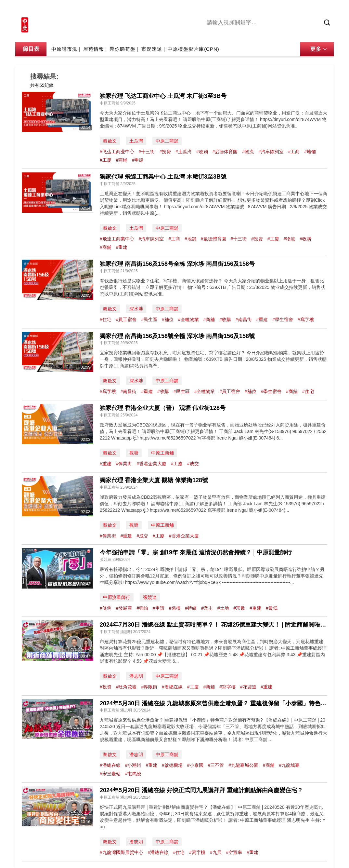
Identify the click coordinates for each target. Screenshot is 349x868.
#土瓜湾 (184, 152)
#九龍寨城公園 (243, 765)
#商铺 (122, 160)
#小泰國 (195, 765)
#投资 (165, 152)
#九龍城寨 (290, 765)
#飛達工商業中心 (117, 239)
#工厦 (106, 160)
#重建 (138, 160)
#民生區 (149, 319)
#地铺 (310, 152)
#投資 (257, 239)
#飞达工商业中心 (117, 152)
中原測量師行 (117, 597)
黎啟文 (110, 141)
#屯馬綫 (133, 774)
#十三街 (147, 152)
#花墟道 (248, 687)
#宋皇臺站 (110, 774)
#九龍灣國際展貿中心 (122, 852)
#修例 (106, 608)
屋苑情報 (94, 49)
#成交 (193, 464)
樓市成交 (325, 9)
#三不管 (216, 765)
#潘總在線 (172, 687)
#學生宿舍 (283, 319)
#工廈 (273, 239)
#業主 (207, 608)
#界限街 (149, 687)
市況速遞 (152, 49)
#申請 (159, 608)
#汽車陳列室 (151, 239)
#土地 (223, 608)
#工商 (294, 152)
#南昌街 (244, 319)
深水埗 (136, 309)
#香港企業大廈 (151, 464)
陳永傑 (237, 34)
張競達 (150, 597)
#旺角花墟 (126, 687)
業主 (302, 34)
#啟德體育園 (213, 239)
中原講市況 (280, 34)
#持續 (191, 608)
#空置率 (234, 852)
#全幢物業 (188, 319)
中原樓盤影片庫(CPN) (194, 49)
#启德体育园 (225, 152)
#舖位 (168, 319)
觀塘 (134, 453)
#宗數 (239, 608)
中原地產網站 (268, 9)
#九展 (216, 852)
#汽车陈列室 (271, 152)
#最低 (272, 608)
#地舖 (190, 239)
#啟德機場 (172, 765)
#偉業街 (124, 464)
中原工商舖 (167, 141)
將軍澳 (256, 34)
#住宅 (106, 319)
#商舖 (106, 247)
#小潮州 (133, 765)
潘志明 (136, 676)
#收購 (305, 239)
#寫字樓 (306, 319)
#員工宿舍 (126, 319)
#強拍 (142, 608)
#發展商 (124, 608)
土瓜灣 (136, 141)
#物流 (248, 152)
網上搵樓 (299, 9)
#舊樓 (175, 608)
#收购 (202, 152)
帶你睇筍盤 (123, 49)
